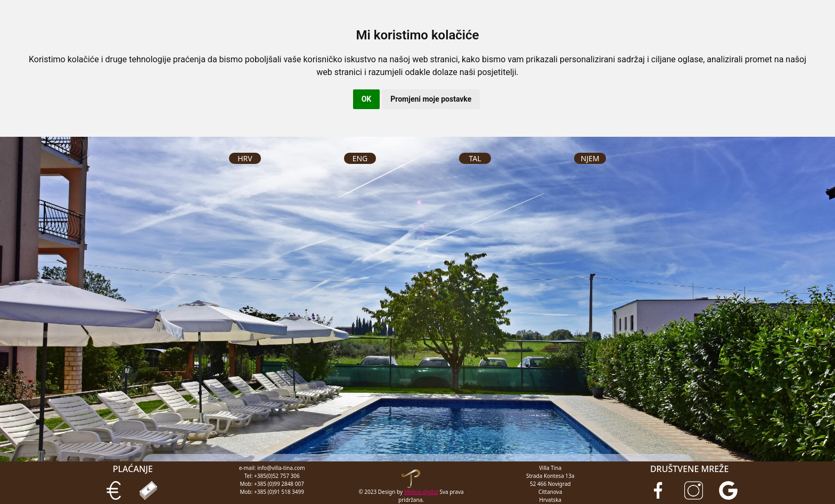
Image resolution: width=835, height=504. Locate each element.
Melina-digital (421, 492)
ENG (360, 158)
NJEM (590, 158)
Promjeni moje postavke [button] (431, 99)
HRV (245, 158)
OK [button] (367, 99)
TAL (475, 158)
